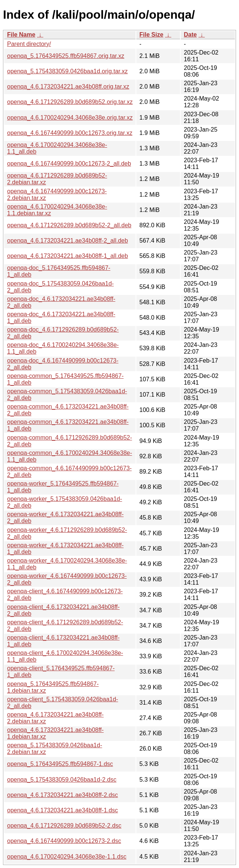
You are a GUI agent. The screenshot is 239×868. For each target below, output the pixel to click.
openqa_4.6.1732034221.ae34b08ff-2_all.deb (68, 241)
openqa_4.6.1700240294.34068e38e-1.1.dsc (67, 857)
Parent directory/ (29, 44)
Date (190, 35)
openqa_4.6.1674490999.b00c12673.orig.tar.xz (70, 133)
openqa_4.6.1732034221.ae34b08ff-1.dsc (63, 810)
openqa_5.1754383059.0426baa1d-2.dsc (62, 780)
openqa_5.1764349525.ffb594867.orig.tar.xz (66, 56)
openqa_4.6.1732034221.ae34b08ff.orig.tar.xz (68, 87)
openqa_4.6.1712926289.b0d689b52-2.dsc (64, 826)
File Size (151, 35)
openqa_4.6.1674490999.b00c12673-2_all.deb (69, 164)
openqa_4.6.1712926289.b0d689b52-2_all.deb (69, 225)
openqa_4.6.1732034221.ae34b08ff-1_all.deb (68, 256)
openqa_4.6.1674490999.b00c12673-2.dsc (64, 841)
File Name (21, 35)
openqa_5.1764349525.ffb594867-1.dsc (60, 764)
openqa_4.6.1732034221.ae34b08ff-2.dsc (63, 795)
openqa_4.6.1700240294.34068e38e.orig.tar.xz (70, 118)
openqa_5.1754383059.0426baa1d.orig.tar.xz (67, 71)
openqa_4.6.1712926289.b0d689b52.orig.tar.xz (70, 102)
